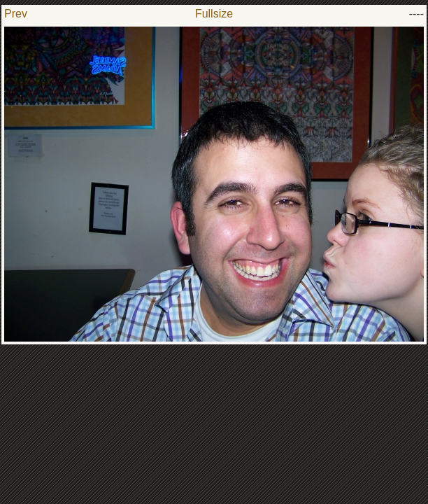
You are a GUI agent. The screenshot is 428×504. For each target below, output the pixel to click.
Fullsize (214, 14)
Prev (16, 14)
